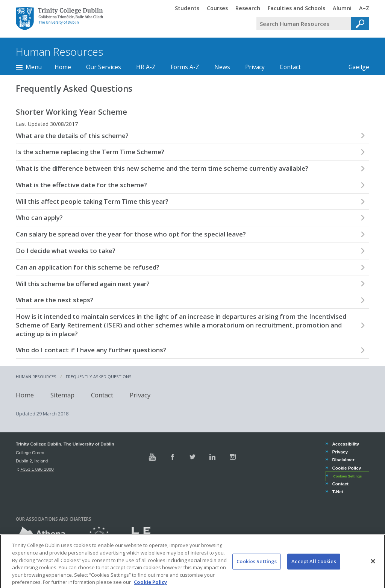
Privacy (255, 67)
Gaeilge (355, 67)
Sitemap (62, 395)
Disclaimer (343, 460)
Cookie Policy (346, 468)
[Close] (373, 568)
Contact (290, 67)
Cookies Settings (347, 476)
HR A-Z (146, 67)
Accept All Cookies (314, 569)
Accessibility (345, 444)
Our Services (104, 67)
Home (63, 67)
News (222, 67)
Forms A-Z (185, 67)
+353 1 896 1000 (37, 469)
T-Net (337, 492)
